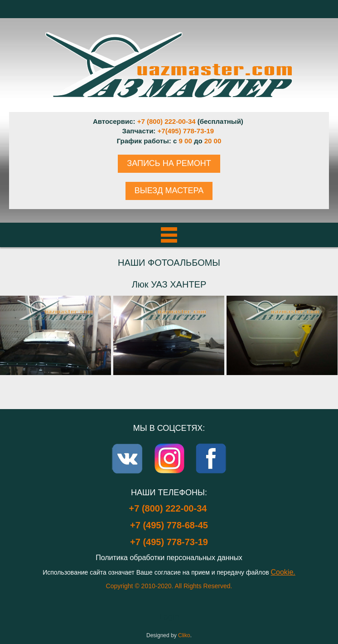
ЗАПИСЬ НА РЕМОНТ (169, 163)
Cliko (184, 635)
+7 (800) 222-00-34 (167, 121)
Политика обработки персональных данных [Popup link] (169, 558)
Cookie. (283, 572)
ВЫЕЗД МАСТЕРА (169, 190)
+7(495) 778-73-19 (186, 131)
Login (169, 617)
